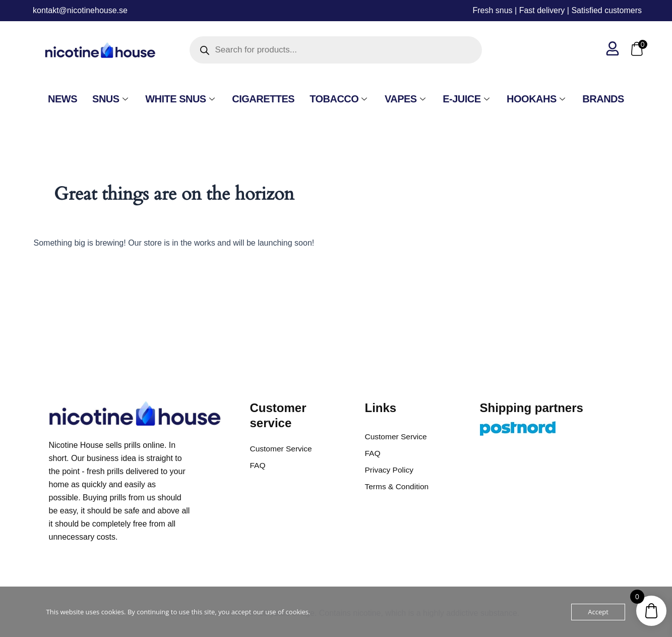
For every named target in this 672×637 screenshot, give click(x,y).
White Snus (181, 99)
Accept (598, 612)
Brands (603, 99)
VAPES (406, 99)
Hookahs (537, 99)
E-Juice (467, 99)
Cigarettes (263, 99)
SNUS (111, 99)
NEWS (63, 99)
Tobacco (340, 99)
